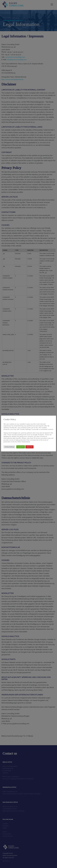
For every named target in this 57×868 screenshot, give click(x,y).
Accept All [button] (21, 447)
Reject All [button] (29, 447)
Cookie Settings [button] (9, 447)
